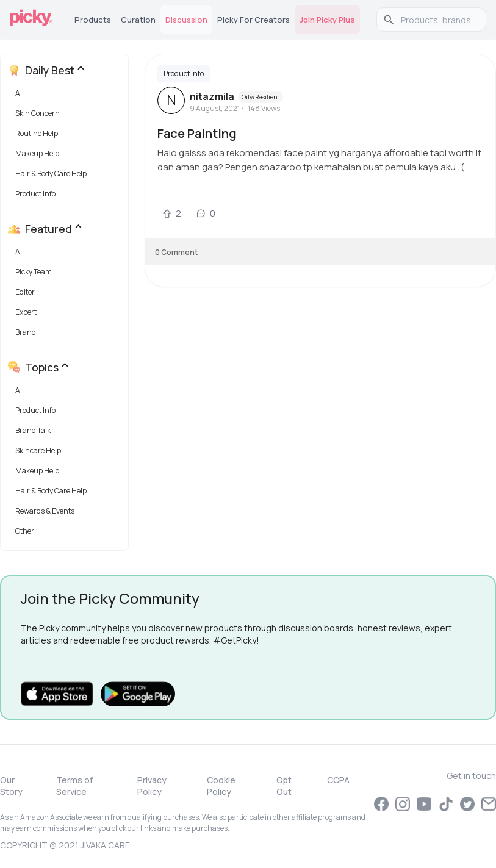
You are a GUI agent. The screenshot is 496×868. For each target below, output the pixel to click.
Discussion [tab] (186, 20)
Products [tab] (93, 20)
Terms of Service (74, 786)
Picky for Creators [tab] (253, 20)
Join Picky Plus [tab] (327, 20)
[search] (438, 20)
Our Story (11, 786)
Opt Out (284, 786)
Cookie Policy (221, 786)
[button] (67, 96)
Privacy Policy (152, 786)
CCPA (338, 780)
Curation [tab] (138, 20)
